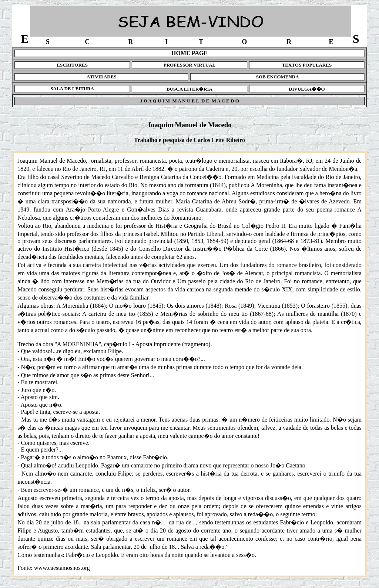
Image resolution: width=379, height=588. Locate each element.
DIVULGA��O (307, 89)
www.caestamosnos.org (62, 568)
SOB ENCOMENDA (278, 77)
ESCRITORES (72, 65)
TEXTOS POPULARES (307, 65)
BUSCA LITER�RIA (189, 89)
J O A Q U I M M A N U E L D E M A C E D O (189, 101)
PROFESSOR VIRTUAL (190, 65)
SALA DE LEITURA (72, 89)
